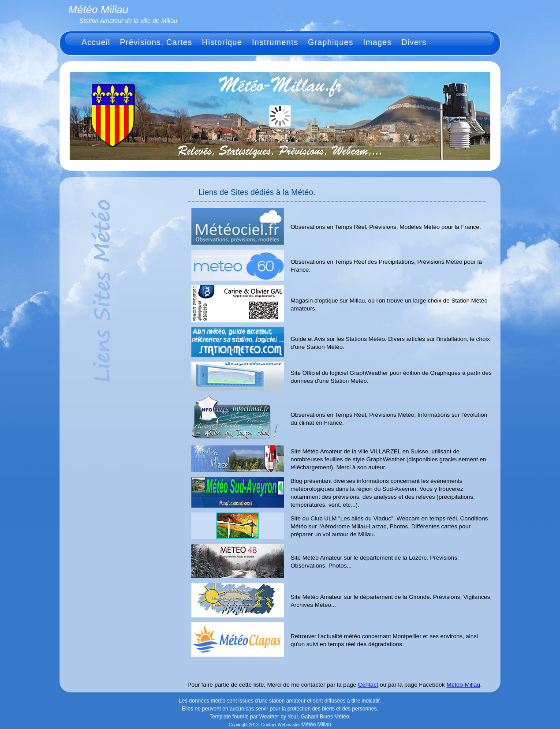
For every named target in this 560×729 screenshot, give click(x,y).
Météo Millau (316, 725)
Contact (368, 685)
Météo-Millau (463, 685)
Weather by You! (279, 717)
